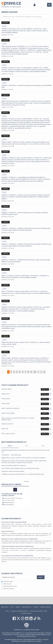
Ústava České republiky (8, 413)
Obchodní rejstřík (7, 582)
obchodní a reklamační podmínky (19, 611)
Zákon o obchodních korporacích (10, 408)
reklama (18, 607)
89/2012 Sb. (45, 389)
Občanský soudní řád (7, 424)
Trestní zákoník (6, 399)
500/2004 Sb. (45, 429)
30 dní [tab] (43, 446)
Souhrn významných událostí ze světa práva (14, 465)
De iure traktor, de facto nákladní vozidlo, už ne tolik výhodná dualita (20, 468)
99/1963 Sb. (45, 424)
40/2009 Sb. (45, 399)
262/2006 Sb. (45, 394)
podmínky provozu (27, 607)
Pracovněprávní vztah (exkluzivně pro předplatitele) (17, 556)
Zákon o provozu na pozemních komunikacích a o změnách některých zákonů (18, 419)
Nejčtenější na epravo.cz (14, 442)
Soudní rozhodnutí (11, 519)
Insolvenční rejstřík (8, 589)
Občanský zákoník (6, 389)
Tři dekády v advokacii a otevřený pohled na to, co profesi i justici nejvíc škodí (23, 474)
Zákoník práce (5, 394)
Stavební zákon (6, 404)
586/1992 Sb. (45, 434)
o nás (12, 607)
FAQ (7, 611)
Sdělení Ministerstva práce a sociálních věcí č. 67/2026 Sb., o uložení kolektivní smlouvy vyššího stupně (26, 343)
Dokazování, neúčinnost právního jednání (13, 471)
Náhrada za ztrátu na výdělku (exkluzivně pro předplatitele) (20, 539)
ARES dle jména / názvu (9, 586)
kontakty (36, 607)
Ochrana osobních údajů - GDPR (38, 611)
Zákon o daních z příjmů (8, 434)
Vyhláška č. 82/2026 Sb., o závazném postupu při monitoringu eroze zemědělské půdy (26, 86)
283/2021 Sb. (45, 404)
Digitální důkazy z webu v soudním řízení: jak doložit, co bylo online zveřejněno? (23, 458)
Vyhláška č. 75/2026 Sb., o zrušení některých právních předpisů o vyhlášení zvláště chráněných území (25, 214)
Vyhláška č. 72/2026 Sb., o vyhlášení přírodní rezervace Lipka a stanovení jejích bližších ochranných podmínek (26, 261)
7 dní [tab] (26, 446)
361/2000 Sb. (45, 418)
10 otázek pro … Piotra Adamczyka (11, 455)
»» (44, 372)
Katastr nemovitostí (8, 531)
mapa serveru (4, 607)
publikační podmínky (46, 607)
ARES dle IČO (6, 584)
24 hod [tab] (10, 446)
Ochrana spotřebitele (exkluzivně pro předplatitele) (17, 546)
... (38, 372)
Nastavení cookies (27, 613)
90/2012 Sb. (45, 409)
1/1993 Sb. (45, 414)
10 (35, 372)
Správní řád (5, 429)
